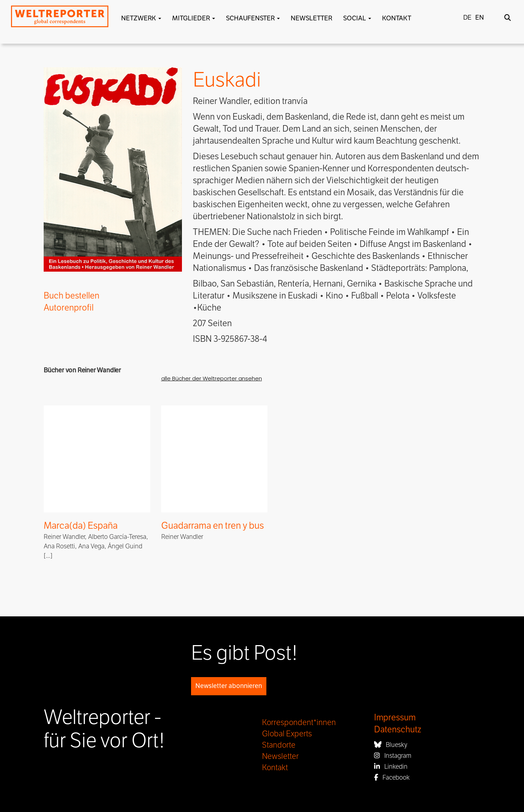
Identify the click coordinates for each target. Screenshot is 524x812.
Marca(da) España (81, 526)
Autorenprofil (69, 308)
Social (357, 18)
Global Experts (287, 734)
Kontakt (397, 18)
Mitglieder (194, 18)
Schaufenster (253, 18)
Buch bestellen (72, 296)
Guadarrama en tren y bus (213, 526)
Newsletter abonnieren (229, 686)
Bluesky (391, 745)
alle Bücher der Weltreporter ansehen (212, 378)
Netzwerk (141, 18)
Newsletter (311, 18)
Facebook (392, 777)
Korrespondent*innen (299, 723)
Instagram (393, 756)
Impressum (395, 718)
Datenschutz (398, 730)
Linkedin (391, 767)
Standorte (279, 745)
